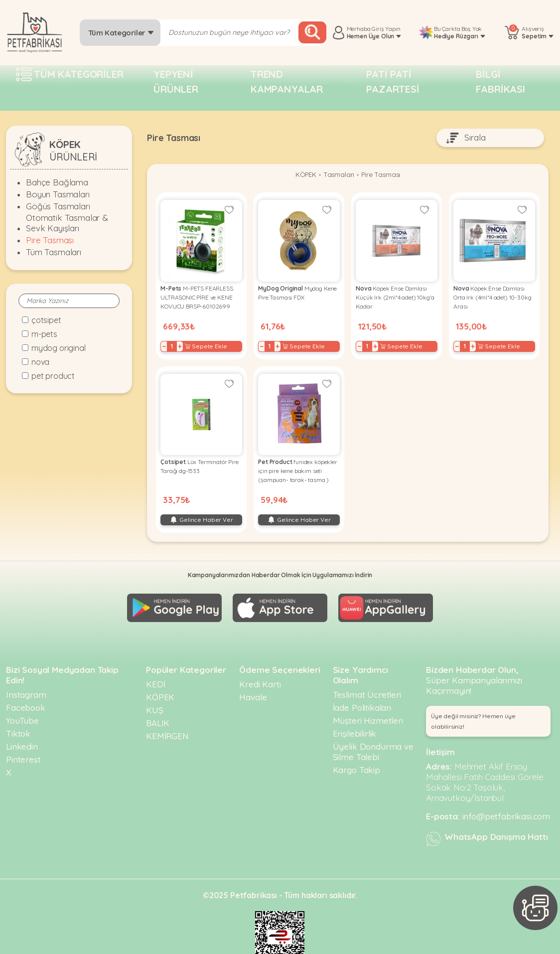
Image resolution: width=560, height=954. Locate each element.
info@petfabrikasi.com (506, 799)
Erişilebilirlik (355, 716)
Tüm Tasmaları (54, 252)
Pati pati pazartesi (393, 81)
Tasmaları (338, 175)
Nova (40, 362)
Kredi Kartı (260, 667)
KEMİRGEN (167, 719)
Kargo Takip (356, 753)
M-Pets (44, 334)
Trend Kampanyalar (287, 81)
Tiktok (18, 716)
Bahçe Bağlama (57, 182)
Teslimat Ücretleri (367, 678)
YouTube (22, 704)
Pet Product (53, 376)
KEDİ (155, 667)
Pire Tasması (50, 240)
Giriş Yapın (386, 29)
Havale (253, 680)
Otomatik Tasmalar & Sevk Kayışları (67, 223)
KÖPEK (301, 175)
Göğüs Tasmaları (58, 206)
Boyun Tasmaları (58, 194)
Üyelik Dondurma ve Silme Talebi (373, 735)
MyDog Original (59, 348)
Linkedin (22, 729)
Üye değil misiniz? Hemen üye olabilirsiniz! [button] (473, 704)
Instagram (26, 678)
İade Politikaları (362, 691)
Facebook (26, 691)
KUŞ (155, 693)
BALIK (158, 706)
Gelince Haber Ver (201, 510)
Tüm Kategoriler (121, 33)
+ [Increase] (183, 342)
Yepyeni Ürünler (176, 81)
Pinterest (23, 742)
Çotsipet (46, 320)
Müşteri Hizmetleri (368, 704)
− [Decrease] (167, 342)
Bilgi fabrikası (500, 81)
